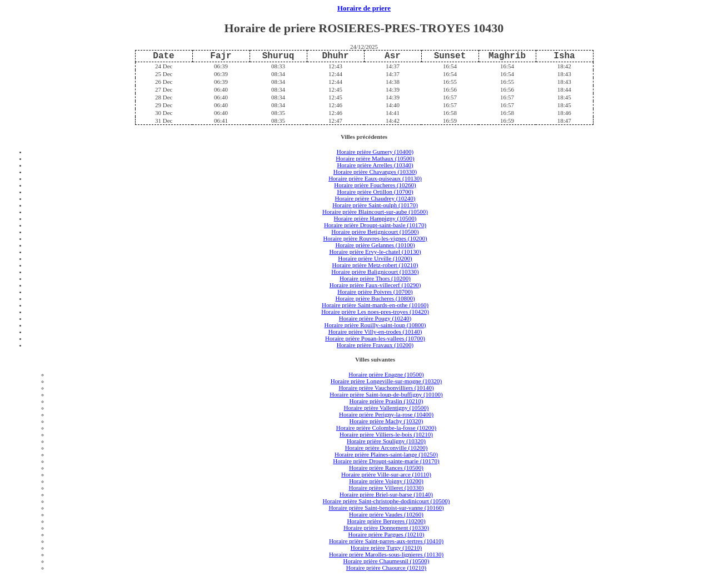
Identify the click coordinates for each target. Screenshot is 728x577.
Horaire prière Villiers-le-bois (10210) (386, 434)
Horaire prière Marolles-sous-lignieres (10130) (386, 554)
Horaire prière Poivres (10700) (375, 292)
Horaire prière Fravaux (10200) (375, 345)
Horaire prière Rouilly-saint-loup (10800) (375, 325)
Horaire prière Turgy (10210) (386, 548)
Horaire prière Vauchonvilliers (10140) (386, 388)
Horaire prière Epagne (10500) (386, 374)
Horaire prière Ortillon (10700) (375, 192)
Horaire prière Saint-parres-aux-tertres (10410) (386, 541)
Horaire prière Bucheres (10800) (375, 298)
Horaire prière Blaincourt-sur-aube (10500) (375, 212)
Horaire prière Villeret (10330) (386, 488)
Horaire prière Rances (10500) (386, 468)
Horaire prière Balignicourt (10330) (375, 272)
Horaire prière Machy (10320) (387, 421)
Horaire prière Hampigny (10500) (375, 218)
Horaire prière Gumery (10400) (375, 152)
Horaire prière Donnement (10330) (386, 528)
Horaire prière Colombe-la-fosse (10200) (387, 428)
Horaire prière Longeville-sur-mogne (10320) (386, 381)
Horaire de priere (364, 8)
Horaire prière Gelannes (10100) (375, 245)
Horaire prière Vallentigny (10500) (387, 408)
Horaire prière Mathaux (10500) (375, 158)
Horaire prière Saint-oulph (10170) (375, 205)
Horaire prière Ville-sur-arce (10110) (386, 474)
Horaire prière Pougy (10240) (375, 318)
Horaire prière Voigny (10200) (386, 481)
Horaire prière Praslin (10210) (387, 401)
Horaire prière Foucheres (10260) (375, 185)
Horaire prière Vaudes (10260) (386, 514)
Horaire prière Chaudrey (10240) (375, 198)
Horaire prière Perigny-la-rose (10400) (386, 414)
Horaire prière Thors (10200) (375, 278)
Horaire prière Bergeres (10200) (386, 521)
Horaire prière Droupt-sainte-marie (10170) (386, 461)
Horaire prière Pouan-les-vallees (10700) (375, 338)
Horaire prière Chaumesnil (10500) (387, 561)
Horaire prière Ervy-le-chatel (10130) (375, 252)
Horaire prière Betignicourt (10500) (375, 232)
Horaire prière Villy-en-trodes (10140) (375, 332)
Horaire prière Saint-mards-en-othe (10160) (375, 305)
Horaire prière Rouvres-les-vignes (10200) (375, 238)
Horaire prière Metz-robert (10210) (375, 265)
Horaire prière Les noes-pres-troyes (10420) (375, 312)
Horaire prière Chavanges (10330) (375, 172)
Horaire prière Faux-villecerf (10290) (375, 285)
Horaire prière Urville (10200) (375, 258)
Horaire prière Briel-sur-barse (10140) (386, 494)
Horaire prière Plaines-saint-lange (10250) (386, 454)
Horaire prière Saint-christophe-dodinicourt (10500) (387, 501)
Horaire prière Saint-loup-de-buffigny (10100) (386, 394)
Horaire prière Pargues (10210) (387, 534)
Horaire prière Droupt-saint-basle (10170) (375, 225)
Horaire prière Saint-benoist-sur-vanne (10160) (386, 508)
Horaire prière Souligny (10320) (386, 441)
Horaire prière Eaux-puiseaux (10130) (375, 178)
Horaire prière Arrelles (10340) (375, 165)
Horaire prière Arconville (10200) (387, 448)
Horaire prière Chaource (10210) (386, 568)
